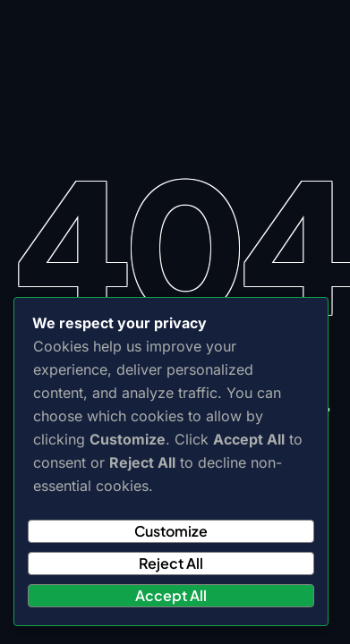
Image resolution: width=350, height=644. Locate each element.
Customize (171, 531)
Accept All (171, 595)
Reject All (171, 563)
